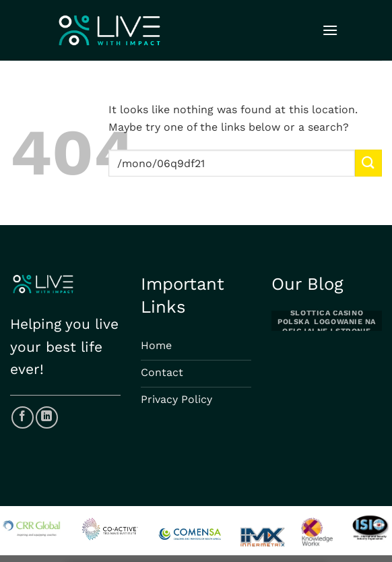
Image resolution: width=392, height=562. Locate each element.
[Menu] (330, 30)
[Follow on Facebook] (23, 417)
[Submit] (368, 163)
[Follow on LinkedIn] (47, 417)
